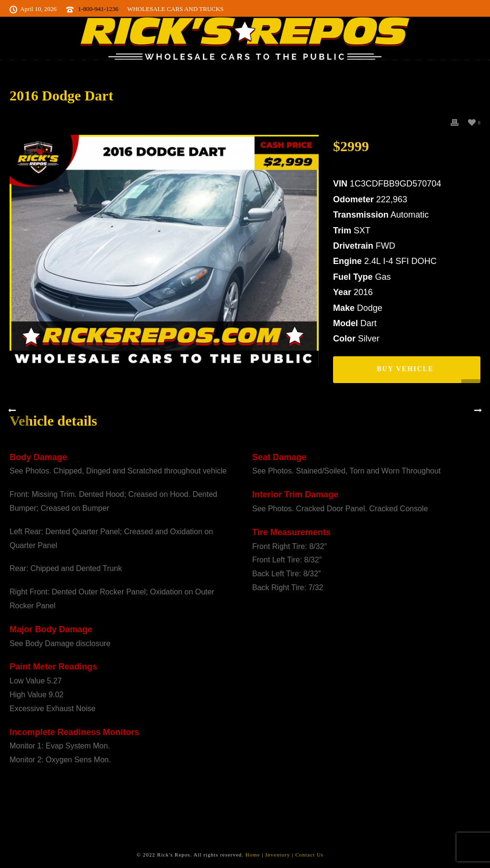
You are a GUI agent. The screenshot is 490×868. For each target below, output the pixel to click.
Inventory (278, 855)
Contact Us (309, 855)
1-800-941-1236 (98, 9)
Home (253, 855)
